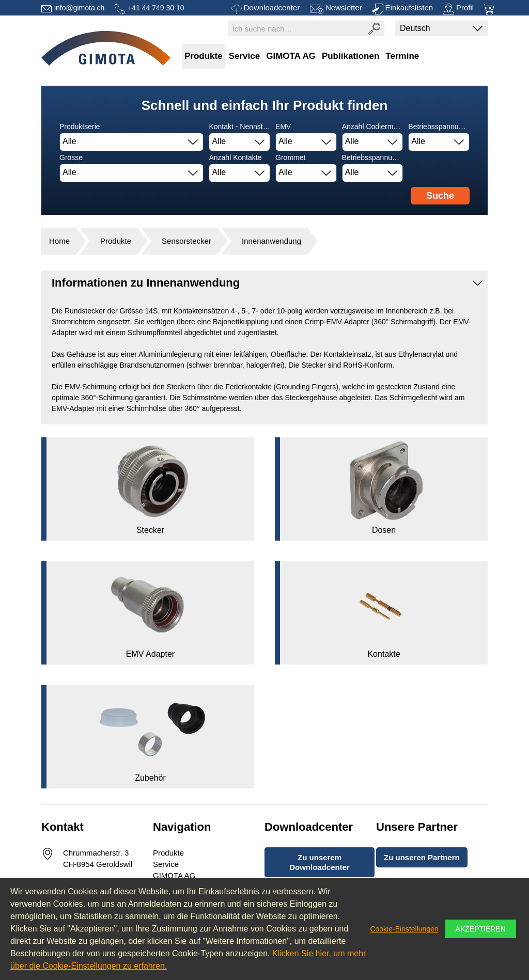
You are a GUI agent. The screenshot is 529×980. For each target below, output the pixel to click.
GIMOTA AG (291, 56)
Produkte (204, 56)
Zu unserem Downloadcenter (320, 862)
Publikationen (351, 56)
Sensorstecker (186, 241)
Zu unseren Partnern (422, 857)
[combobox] (131, 142)
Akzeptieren (481, 929)
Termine (402, 56)
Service (245, 56)
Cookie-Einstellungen (404, 929)
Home (59, 241)
